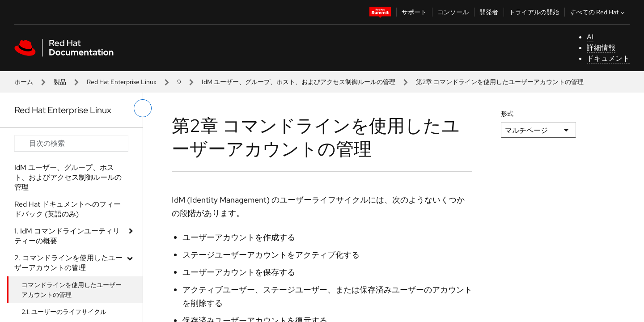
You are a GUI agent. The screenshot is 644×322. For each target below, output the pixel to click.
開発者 (489, 12)
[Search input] (71, 144)
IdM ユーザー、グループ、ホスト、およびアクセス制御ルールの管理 (299, 82)
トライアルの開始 (534, 12)
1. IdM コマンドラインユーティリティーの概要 (67, 236)
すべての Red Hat (598, 12)
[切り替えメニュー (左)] (143, 108)
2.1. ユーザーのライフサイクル (64, 312)
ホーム (24, 82)
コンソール (453, 12)
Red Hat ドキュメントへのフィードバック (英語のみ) (68, 209)
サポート (414, 12)
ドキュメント (608, 58)
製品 (60, 82)
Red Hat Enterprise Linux (122, 82)
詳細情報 (601, 48)
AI (590, 37)
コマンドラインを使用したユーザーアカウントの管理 (72, 290)
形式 (507, 114)
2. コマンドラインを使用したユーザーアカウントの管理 (68, 263)
